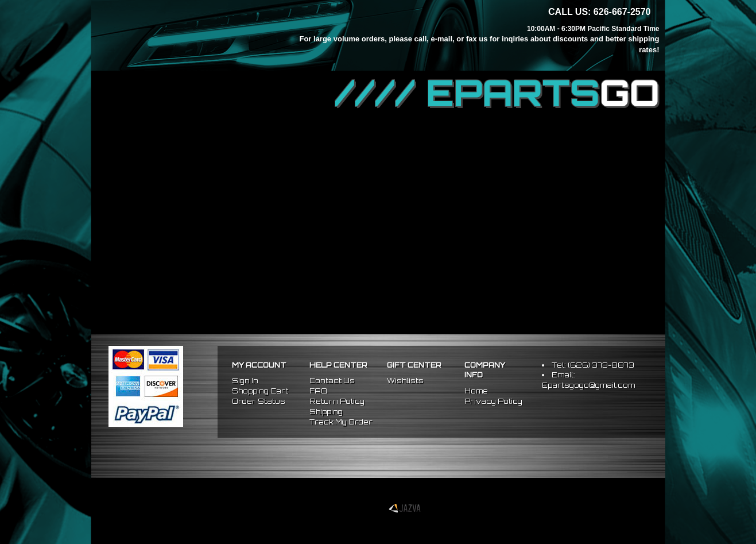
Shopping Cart (260, 391)
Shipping (326, 412)
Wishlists (405, 381)
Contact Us (332, 381)
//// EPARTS (497, 93)
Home (476, 391)
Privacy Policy (493, 401)
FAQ (318, 391)
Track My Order (341, 422)
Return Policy (337, 401)
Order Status (259, 401)
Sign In (245, 381)
